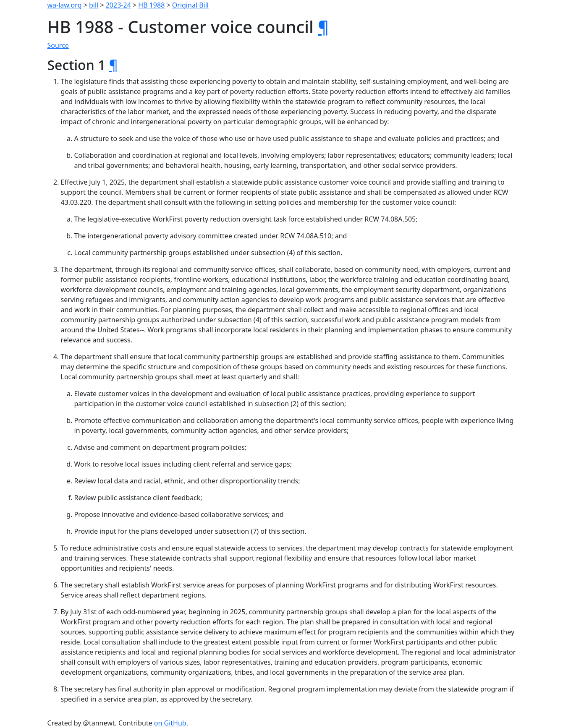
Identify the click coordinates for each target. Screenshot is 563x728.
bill (94, 5)
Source (58, 45)
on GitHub (170, 723)
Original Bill (190, 5)
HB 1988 (151, 5)
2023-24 (118, 5)
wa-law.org (65, 5)
